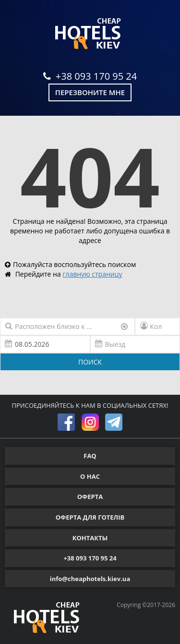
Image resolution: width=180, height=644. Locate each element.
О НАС (90, 476)
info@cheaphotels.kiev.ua (90, 579)
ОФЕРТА (90, 497)
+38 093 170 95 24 (90, 76)
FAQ (90, 456)
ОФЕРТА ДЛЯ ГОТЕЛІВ (90, 517)
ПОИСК (90, 362)
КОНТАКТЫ (90, 538)
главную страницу (92, 274)
